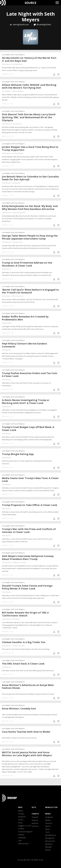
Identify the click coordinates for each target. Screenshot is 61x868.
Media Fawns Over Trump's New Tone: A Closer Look (30, 480)
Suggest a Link (24, 826)
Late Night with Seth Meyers (13, 55)
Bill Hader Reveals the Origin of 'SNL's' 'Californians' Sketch (26, 614)
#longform (50, 838)
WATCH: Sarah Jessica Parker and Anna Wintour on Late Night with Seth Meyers (27, 754)
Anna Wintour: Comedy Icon (19, 709)
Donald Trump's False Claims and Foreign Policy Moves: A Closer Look (27, 587)
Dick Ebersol (17, 124)
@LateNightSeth (44, 25)
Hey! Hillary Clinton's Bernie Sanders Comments (24, 345)
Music (48, 829)
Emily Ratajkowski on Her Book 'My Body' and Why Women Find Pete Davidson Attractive (30, 208)
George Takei (18, 242)
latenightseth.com (20, 25)
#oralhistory (51, 835)
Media (48, 820)
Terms (21, 820)
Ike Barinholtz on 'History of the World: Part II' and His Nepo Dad (29, 59)
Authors (35, 823)
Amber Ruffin (7, 323)
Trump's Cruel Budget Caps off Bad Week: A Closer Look (28, 429)
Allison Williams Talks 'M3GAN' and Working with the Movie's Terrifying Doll (29, 86)
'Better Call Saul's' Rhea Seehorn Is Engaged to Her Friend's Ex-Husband (30, 291)
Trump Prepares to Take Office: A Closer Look (30, 505)
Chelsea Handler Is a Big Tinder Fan (24, 642)
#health (49, 847)
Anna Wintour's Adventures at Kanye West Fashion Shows (28, 687)
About (21, 811)
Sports (48, 826)
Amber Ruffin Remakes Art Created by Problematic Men (25, 318)
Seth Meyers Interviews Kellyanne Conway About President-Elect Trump (28, 558)
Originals (49, 817)
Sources (35, 826)
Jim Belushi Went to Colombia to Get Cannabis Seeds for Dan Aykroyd (30, 178)
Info (20, 807)
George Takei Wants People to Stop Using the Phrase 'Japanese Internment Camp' (30, 237)
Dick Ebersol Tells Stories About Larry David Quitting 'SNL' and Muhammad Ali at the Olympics (29, 117)
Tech (47, 832)
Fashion (49, 823)
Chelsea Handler (19, 646)
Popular (35, 817)
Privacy (21, 814)
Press (20, 823)
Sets (34, 807)
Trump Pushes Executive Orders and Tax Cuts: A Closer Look (30, 375)
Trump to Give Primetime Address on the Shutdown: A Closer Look (27, 264)
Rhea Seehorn (18, 296)
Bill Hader (16, 619)
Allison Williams (18, 91)
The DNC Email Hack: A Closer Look (23, 664)
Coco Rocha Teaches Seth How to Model (26, 732)
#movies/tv (50, 841)
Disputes (22, 817)
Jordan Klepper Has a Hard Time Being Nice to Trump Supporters (30, 148)
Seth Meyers (6, 64)
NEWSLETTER (51, 807)
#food (48, 850)
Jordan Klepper (18, 153)
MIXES (48, 814)
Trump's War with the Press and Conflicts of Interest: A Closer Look (29, 531)
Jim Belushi (17, 183)
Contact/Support (25, 832)
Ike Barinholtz (18, 64)
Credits (21, 829)
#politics (49, 844)
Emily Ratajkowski (19, 212)
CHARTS (35, 814)
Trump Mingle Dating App (18, 454)
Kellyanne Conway (20, 562)
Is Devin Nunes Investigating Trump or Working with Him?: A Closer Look (26, 402)
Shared (35, 820)
